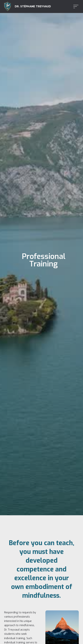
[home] (28, 6)
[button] (75, 6)
